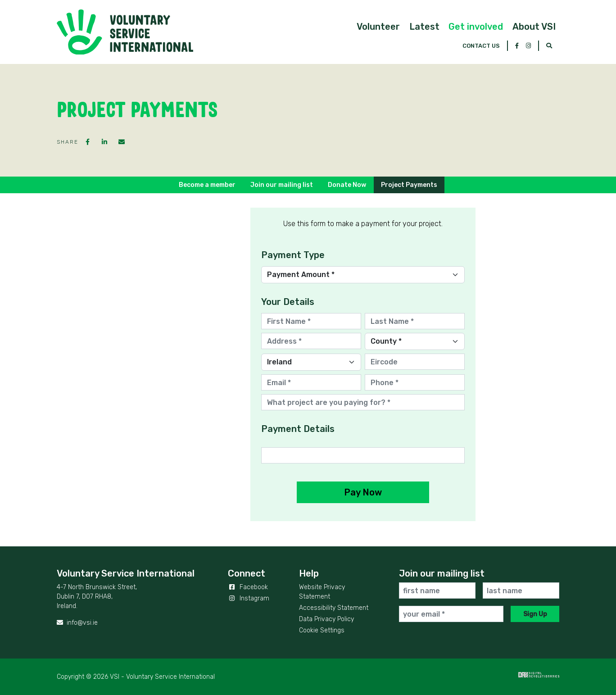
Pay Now (363, 492)
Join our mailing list (282, 185)
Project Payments (409, 185)
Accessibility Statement (334, 608)
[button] (320, 41)
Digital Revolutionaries (539, 675)
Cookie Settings (322, 630)
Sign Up (535, 614)
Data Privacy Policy (326, 619)
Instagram (249, 598)
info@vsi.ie (77, 623)
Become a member (207, 185)
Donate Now (347, 185)
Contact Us (481, 8)
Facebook (248, 587)
